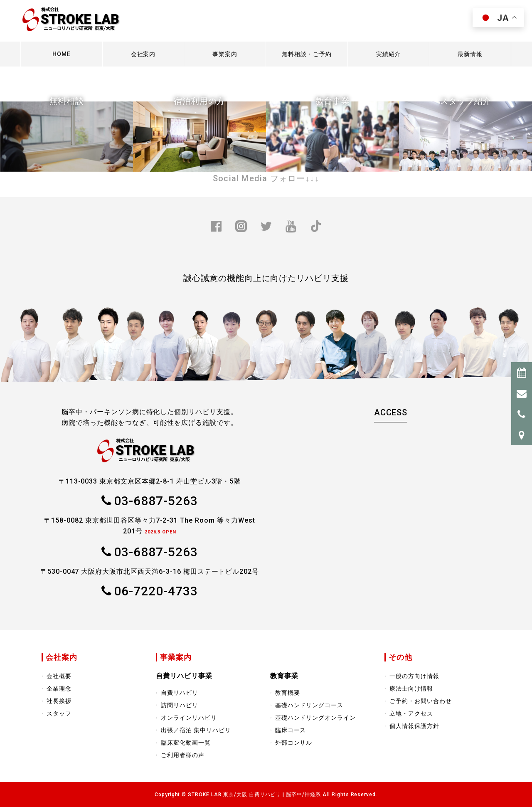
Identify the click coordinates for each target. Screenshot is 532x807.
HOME (62, 54)
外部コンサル (294, 743)
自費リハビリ (180, 693)
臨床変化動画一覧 (186, 743)
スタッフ (59, 713)
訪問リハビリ (180, 705)
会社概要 (59, 676)
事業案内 (225, 54)
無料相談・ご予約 (307, 54)
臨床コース (291, 730)
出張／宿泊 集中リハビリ (196, 730)
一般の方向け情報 (414, 676)
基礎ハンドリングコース (309, 705)
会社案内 (143, 54)
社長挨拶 (59, 701)
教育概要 (288, 693)
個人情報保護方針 (414, 726)
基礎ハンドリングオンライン (315, 718)
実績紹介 (389, 54)
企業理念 (59, 689)
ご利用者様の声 (183, 755)
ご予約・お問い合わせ (421, 701)
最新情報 (470, 54)
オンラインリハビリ (189, 718)
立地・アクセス (411, 713)
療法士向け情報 (411, 689)
